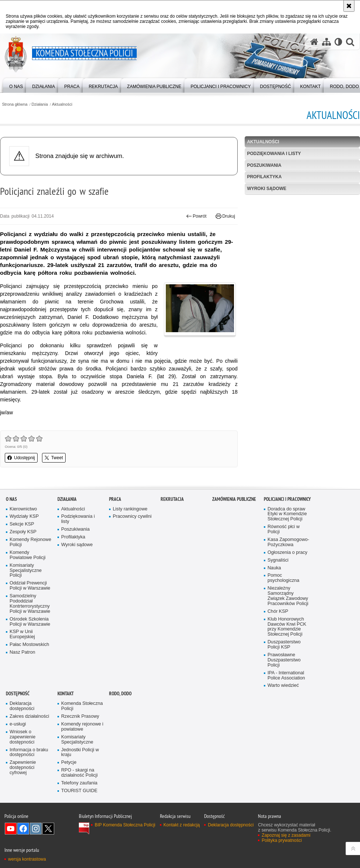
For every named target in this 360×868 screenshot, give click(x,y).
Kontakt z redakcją (182, 825)
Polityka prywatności (282, 840)
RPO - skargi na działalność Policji (79, 773)
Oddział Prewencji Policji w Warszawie (30, 586)
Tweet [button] (54, 458)
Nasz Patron (22, 652)
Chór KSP (278, 612)
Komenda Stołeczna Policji (82, 706)
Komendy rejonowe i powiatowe (82, 727)
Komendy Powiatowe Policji (28, 555)
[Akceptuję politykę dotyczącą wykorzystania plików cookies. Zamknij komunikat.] (349, 6)
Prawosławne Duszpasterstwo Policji (284, 660)
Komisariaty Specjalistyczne (77, 740)
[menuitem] (16, 85)
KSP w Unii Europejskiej (22, 634)
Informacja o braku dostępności (29, 753)
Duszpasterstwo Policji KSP (284, 645)
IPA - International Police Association (286, 676)
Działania (40, 104)
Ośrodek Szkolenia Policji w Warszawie (30, 622)
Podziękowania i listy (274, 154)
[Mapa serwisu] (326, 42)
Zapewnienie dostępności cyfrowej (23, 768)
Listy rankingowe (130, 509)
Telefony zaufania (79, 783)
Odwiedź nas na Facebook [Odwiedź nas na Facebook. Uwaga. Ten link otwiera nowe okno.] (23, 829)
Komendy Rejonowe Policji (30, 542)
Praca (115, 499)
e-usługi (18, 724)
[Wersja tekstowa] (338, 42)
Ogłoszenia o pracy (287, 553)
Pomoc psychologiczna (283, 578)
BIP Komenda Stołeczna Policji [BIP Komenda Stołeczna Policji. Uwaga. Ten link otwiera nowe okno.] (125, 825)
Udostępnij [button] (21, 458)
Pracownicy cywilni (132, 516)
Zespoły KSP (23, 532)
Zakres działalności (29, 716)
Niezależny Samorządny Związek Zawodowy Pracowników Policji (288, 596)
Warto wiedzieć (283, 686)
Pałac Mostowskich (29, 645)
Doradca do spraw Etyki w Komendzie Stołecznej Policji (287, 514)
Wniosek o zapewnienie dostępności (22, 737)
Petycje (69, 762)
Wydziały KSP (24, 516)
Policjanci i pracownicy (287, 499)
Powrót (196, 216)
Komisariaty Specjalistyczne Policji (26, 571)
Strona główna (15, 104)
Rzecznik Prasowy (80, 716)
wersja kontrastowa (27, 859)
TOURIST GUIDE (79, 791)
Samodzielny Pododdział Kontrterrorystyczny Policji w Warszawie (30, 604)
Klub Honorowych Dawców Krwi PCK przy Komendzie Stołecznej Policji (287, 627)
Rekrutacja (172, 499)
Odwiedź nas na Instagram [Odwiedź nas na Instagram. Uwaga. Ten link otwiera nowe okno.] (36, 829)
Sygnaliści (278, 560)
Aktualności (62, 104)
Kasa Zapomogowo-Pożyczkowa (288, 542)
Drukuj (225, 216)
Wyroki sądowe (267, 189)
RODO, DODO (120, 694)
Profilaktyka (264, 177)
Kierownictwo (23, 509)
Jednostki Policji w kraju (80, 753)
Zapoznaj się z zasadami (286, 835)
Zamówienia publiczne (234, 499)
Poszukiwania (264, 165)
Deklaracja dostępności (22, 706)
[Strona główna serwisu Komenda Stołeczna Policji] (314, 42)
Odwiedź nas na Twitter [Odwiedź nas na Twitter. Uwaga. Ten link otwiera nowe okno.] (48, 829)
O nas (11, 499)
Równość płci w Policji (284, 529)
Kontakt (66, 694)
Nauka (274, 568)
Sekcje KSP (22, 524)
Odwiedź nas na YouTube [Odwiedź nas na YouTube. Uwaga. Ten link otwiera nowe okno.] (11, 829)
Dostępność (18, 694)
